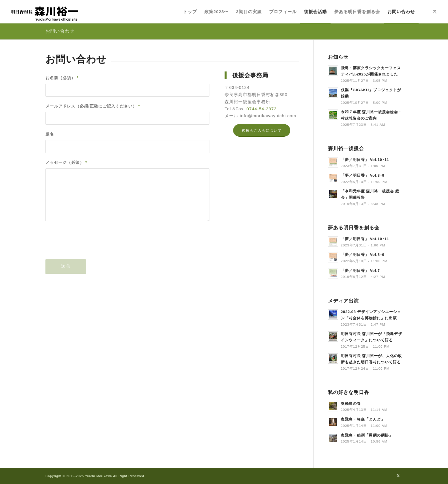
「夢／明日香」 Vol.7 (360, 271)
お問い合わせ (60, 31)
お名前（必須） (62, 78)
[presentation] (89, 245)
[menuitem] (190, 12)
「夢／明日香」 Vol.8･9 (363, 175)
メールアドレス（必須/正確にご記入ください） (93, 106)
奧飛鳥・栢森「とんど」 (363, 419)
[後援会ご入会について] (262, 131)
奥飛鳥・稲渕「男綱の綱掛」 (367, 435)
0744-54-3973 (262, 109)
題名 (50, 134)
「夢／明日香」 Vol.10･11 (365, 160)
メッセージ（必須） (66, 163)
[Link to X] (435, 11)
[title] (44, 12)
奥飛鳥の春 (351, 404)
